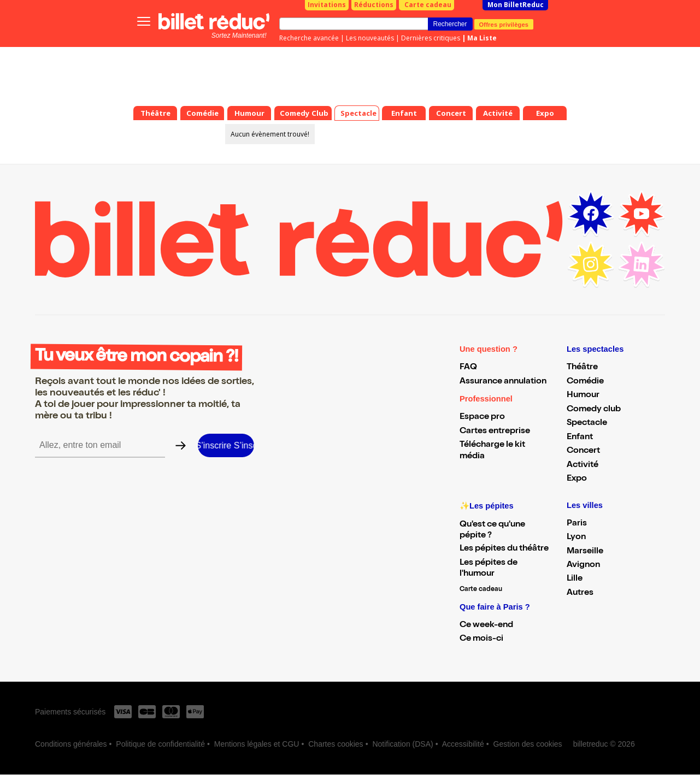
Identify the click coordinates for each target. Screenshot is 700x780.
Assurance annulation (503, 382)
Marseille (585, 552)
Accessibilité (463, 744)
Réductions (374, 5)
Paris (577, 524)
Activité (583, 465)
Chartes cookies (336, 744)
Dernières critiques (431, 38)
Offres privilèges (504, 24)
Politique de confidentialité (160, 744)
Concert (583, 451)
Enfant (580, 438)
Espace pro (482, 417)
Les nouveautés (370, 38)
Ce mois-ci (481, 639)
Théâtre (582, 368)
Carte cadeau (428, 5)
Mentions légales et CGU (257, 744)
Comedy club (594, 410)
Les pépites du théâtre (504, 549)
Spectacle (587, 423)
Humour (583, 395)
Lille (575, 579)
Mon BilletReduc (516, 5)
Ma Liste (482, 38)
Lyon (576, 537)
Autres (580, 593)
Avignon (583, 565)
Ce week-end (486, 625)
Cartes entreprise (495, 432)
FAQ (468, 368)
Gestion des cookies (528, 744)
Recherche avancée (309, 38)
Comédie (585, 382)
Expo (577, 479)
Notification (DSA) (402, 744)
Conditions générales (71, 744)
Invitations (327, 5)
